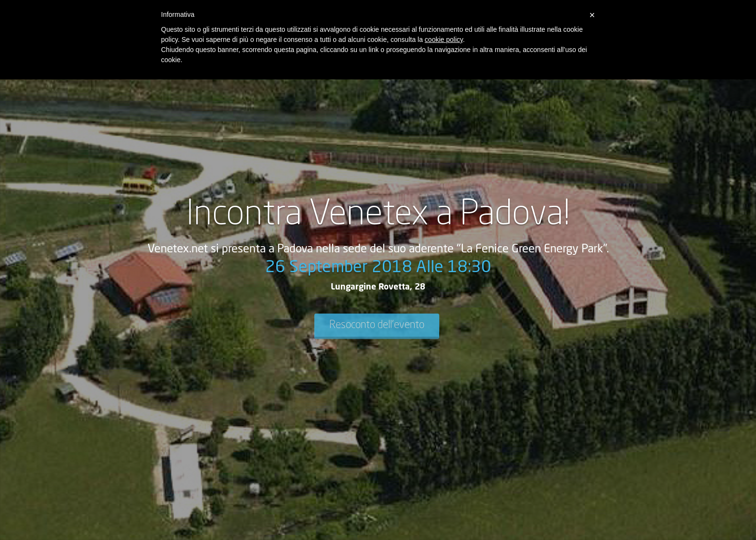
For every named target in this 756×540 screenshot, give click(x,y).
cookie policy (444, 40)
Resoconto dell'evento (377, 325)
